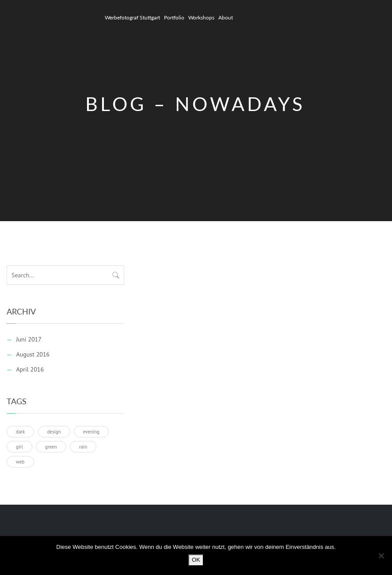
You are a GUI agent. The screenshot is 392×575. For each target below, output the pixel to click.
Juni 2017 (29, 339)
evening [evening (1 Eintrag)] (91, 432)
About (226, 17)
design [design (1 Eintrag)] (54, 432)
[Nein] (381, 556)
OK (196, 560)
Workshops (201, 17)
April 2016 (30, 369)
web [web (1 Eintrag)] (20, 462)
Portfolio (174, 17)
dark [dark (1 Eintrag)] (20, 432)
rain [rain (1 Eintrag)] (83, 447)
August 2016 (33, 354)
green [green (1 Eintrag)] (51, 447)
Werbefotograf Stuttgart (132, 17)
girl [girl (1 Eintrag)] (19, 447)
